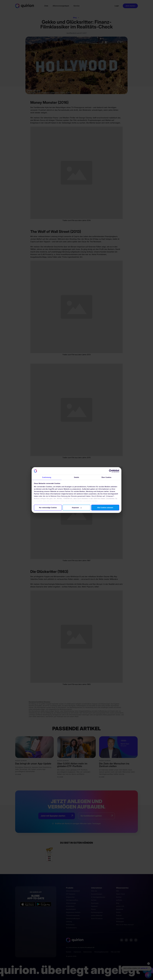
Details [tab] (77, 477)
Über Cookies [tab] (106, 477)
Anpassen (77, 508)
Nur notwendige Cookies (48, 508)
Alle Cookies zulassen (105, 508)
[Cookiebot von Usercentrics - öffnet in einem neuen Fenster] (110, 471)
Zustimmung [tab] (47, 477)
